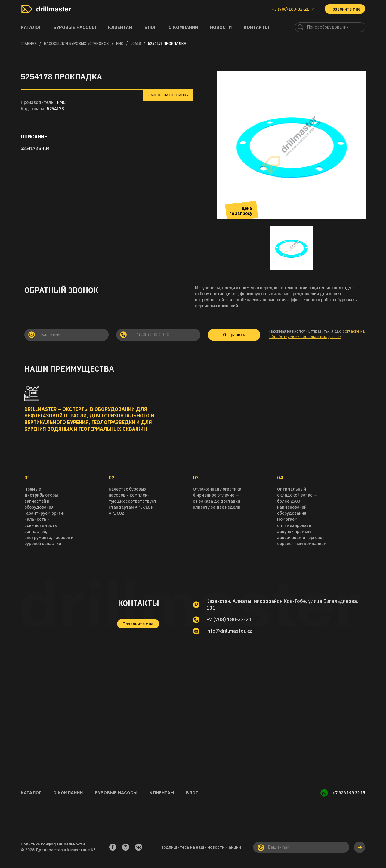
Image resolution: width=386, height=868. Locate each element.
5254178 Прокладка (167, 43)
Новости (221, 27)
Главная (29, 43)
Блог (150, 27)
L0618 (136, 43)
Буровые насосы (75, 27)
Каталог (31, 27)
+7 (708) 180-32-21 (229, 619)
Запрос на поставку (168, 95)
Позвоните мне (345, 9)
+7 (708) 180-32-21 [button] (293, 9)
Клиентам (120, 27)
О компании (183, 27)
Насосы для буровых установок (76, 43)
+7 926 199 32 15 (349, 793)
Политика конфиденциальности (53, 844)
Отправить (234, 335)
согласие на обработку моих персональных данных (317, 334)
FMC (120, 43)
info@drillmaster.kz (229, 631)
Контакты (256, 27)
